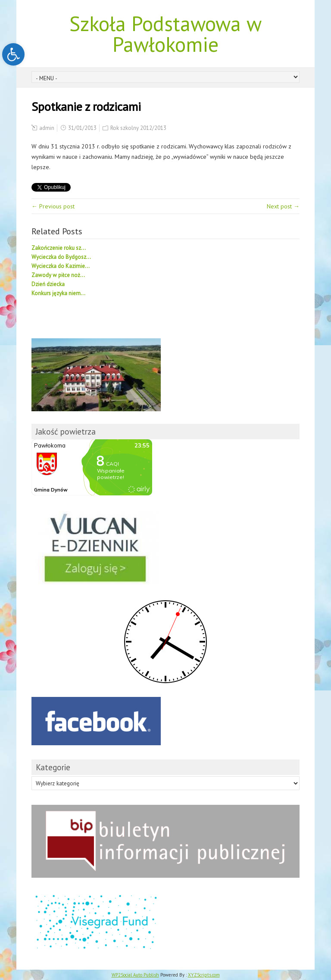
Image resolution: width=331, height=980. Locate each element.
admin (47, 128)
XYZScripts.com (204, 975)
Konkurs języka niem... (58, 293)
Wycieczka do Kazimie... (61, 266)
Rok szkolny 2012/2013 (138, 128)
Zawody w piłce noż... (58, 275)
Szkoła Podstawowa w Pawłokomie (165, 34)
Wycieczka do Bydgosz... (61, 257)
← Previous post (53, 206)
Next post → (283, 206)
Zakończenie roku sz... (59, 248)
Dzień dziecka (48, 284)
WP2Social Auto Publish (135, 975)
